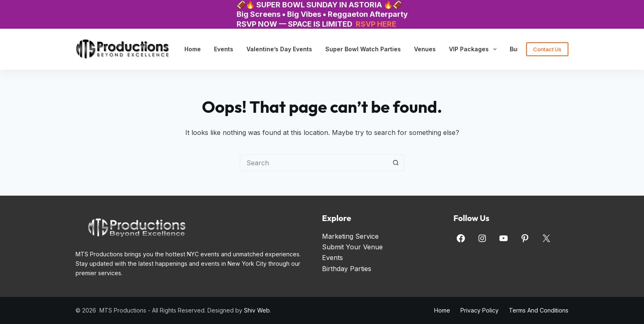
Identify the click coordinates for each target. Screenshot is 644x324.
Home (193, 49)
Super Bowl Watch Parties (363, 49)
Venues (425, 49)
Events (224, 49)
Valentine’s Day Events (279, 49)
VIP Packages (474, 49)
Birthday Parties (347, 269)
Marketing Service (350, 236)
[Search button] (396, 163)
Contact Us (547, 49)
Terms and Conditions (539, 310)
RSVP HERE (376, 24)
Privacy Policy (480, 310)
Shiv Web (257, 310)
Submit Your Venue (352, 247)
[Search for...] (314, 163)
